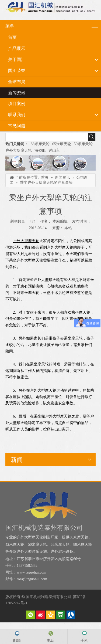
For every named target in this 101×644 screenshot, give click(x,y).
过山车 (54, 150)
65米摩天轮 (62, 144)
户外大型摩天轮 (19, 150)
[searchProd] (47, 137)
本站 (68, 228)
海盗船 (40, 150)
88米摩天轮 (40, 144)
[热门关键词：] (92, 137)
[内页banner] (50, 163)
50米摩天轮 (83, 144)
